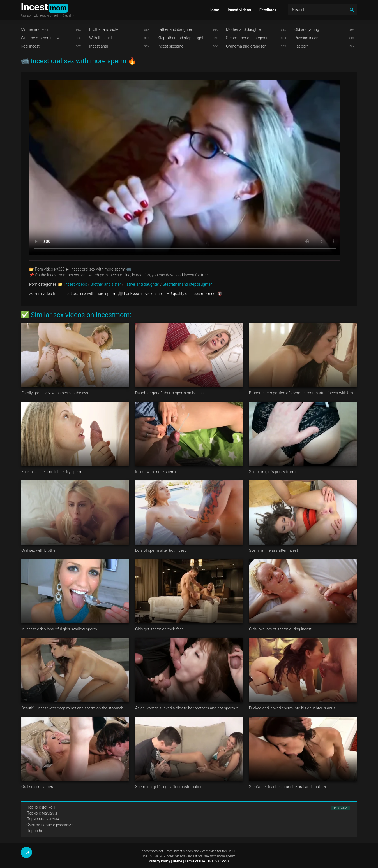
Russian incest (307, 38)
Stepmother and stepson (247, 38)
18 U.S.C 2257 (218, 861)
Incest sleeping (170, 46)
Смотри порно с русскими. (50, 825)
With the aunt (101, 38)
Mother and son (34, 29)
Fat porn (302, 46)
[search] (352, 10)
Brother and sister (104, 29)
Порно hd (35, 831)
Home (214, 10)
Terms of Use (195, 861)
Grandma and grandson (246, 46)
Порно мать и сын (43, 819)
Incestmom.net (152, 851)
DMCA (178, 861)
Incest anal (99, 46)
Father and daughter (175, 29)
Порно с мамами (42, 813)
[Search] (322, 10)
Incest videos (239, 10)
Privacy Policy (160, 861)
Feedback (268, 10)
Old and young (307, 29)
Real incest (30, 46)
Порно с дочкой (41, 807)
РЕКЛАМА (341, 808)
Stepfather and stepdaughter (182, 38)
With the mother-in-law (40, 38)
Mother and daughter (244, 29)
